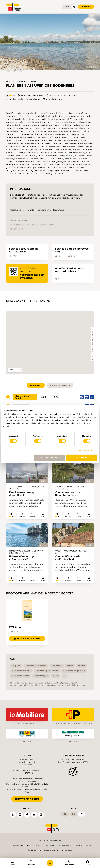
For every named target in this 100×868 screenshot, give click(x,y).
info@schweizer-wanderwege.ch (27, 770)
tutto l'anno (33, 99)
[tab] (87, 67)
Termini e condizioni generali (59, 845)
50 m (72, 96)
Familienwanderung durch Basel (22, 494)
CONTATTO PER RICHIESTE (27, 798)
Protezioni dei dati (84, 845)
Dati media (67, 850)
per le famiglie (14, 99)
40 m (62, 96)
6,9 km (38, 96)
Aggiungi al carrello (27, 639)
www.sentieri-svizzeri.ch (93, 337)
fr (73, 813)
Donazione (86, 7)
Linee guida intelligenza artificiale (43, 850)
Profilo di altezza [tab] (60, 385)
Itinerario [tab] (36, 385)
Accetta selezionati (50, 458)
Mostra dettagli (85, 450)
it (82, 813)
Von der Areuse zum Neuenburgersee (68, 494)
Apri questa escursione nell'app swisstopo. (32, 275)
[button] (50, 42)
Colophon (38, 845)
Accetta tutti (82, 458)
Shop (67, 7)
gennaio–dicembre (53, 99)
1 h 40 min (24, 96)
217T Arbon (16, 627)
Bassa (51, 96)
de (65, 813)
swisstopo (93, 351)
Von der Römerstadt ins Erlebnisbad (68, 558)
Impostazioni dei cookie (19, 845)
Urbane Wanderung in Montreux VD (22, 558)
